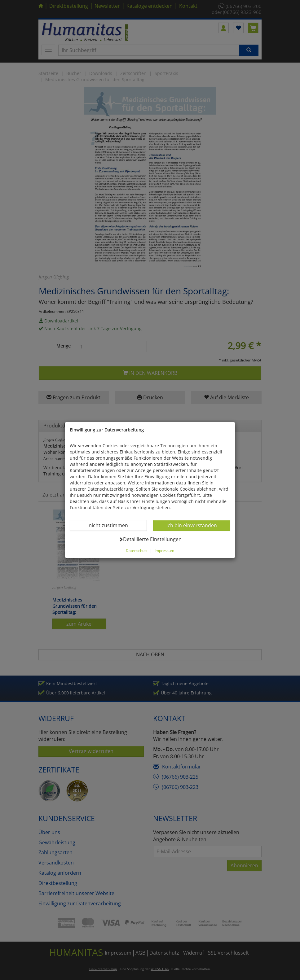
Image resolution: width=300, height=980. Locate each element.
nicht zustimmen (112, 525)
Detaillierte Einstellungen (150, 539)
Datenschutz (137, 550)
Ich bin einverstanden (192, 525)
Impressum (164, 550)
